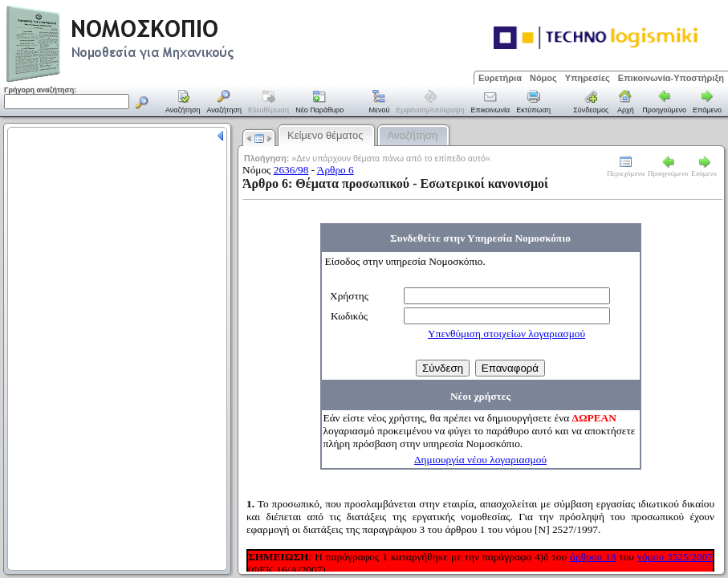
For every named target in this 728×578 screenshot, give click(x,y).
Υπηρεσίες (588, 78)
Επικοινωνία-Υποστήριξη (671, 78)
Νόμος (543, 78)
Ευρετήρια (500, 78)
